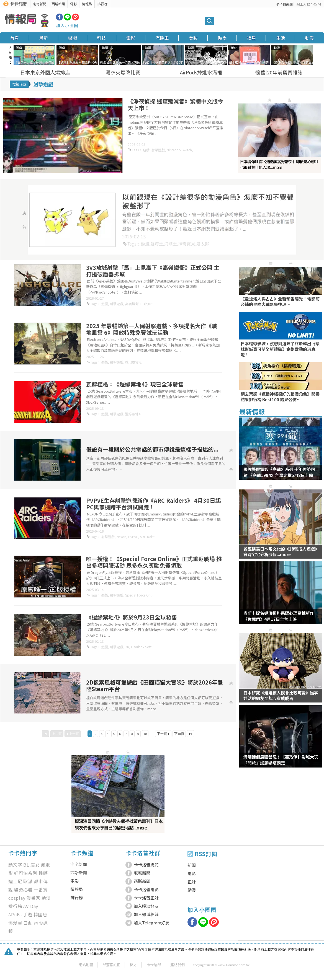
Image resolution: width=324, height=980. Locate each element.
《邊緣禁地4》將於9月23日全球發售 (132, 617)
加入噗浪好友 (146, 906)
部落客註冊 (111, 965)
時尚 (222, 38)
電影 (73, 4)
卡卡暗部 (154, 965)
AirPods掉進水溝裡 (201, 72)
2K (127, 647)
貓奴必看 (23, 890)
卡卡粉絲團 (284, 4)
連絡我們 (178, 965)
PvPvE (133, 537)
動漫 (310, 38)
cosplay (17, 898)
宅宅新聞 (40, 4)
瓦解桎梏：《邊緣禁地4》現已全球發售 (135, 384)
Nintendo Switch (179, 150)
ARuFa (15, 914)
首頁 (14, 38)
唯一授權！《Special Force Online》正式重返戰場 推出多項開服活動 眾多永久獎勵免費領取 (154, 562)
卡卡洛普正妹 (146, 898)
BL (26, 865)
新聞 (192, 865)
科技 (102, 38)
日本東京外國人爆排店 (45, 72)
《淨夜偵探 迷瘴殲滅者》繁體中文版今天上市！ (175, 104)
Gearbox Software (145, 647)
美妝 (193, 38)
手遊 (28, 914)
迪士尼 (15, 881)
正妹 (192, 882)
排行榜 (102, 4)
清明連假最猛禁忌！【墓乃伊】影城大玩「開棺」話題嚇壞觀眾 (281, 760)
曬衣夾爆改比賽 (123, 72)
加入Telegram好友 (152, 923)
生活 (281, 38)
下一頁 (162, 734)
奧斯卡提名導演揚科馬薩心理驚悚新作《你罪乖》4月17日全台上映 (279, 616)
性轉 (43, 873)
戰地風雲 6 (133, 362)
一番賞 (41, 890)
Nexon (121, 537)
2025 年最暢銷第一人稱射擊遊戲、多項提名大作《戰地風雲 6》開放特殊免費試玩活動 (152, 329)
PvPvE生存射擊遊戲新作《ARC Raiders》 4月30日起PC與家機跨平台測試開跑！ (153, 504)
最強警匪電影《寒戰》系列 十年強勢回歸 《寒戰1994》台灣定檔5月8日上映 (279, 472)
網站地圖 (86, 965)
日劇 (28, 923)
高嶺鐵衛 (132, 304)
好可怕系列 (26, 873)
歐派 (28, 881)
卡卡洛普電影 (146, 889)
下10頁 (179, 734)
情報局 (87, 4)
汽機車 (162, 38)
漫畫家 (34, 898)
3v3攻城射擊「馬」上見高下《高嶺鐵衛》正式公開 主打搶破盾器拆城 (153, 271)
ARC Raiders (149, 537)
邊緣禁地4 (133, 414)
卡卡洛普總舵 (146, 864)
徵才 (133, 965)
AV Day (31, 906)
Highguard (148, 304)
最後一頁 (191, 734)
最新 (43, 38)
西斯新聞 (58, 4)
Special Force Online (141, 595)
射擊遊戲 (158, 150)
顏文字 (15, 865)
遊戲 (73, 38)
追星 (251, 38)
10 (145, 734)
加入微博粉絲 (146, 914)
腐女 (35, 865)
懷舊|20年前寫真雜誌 (279, 72)
